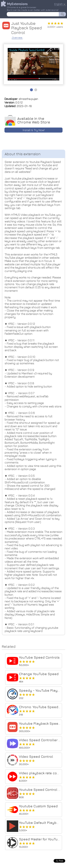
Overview (17, 38)
